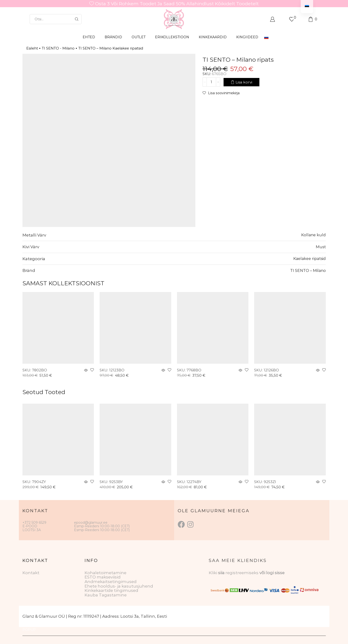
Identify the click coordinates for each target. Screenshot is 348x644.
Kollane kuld (313, 235)
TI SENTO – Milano (308, 270)
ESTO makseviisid (103, 577)
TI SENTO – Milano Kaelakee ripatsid (111, 48)
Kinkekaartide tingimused (111, 590)
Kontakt (31, 573)
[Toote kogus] (211, 82)
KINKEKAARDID (213, 37)
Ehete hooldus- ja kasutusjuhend (119, 586)
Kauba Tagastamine (106, 595)
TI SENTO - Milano (58, 48)
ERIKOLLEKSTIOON (172, 37)
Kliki (213, 573)
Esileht (32, 48)
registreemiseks (242, 573)
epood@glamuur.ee (91, 523)
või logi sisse (272, 573)
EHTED (89, 37)
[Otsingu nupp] (77, 19)
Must (321, 247)
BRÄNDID (113, 37)
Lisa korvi (244, 82)
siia (221, 573)
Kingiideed (247, 37)
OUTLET (139, 37)
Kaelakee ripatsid (310, 259)
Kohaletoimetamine (105, 573)
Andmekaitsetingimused (111, 582)
